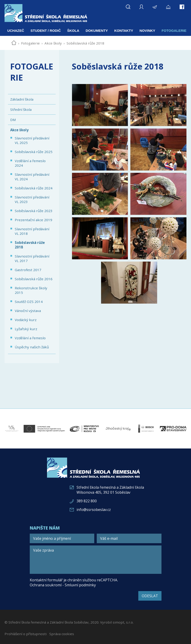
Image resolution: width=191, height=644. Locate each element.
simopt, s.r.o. (123, 622)
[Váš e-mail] (129, 538)
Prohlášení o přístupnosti (26, 634)
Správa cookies (62, 634)
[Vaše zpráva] (96, 560)
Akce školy (53, 43)
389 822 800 (87, 501)
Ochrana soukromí (46, 585)
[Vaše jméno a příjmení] (62, 538)
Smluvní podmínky (80, 585)
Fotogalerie (30, 43)
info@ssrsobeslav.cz (94, 510)
